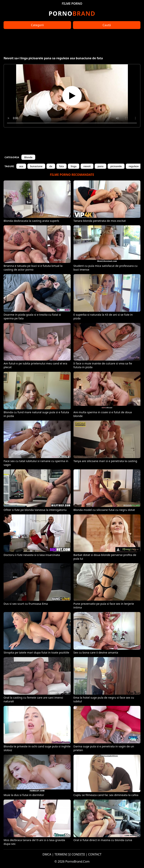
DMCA (47, 854)
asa (21, 166)
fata (62, 166)
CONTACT (95, 854)
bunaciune (36, 166)
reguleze (134, 166)
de (51, 166)
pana (100, 166)
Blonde (28, 157)
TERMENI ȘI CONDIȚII (70, 854)
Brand (72, 13)
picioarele (116, 166)
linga (74, 166)
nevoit (87, 166)
